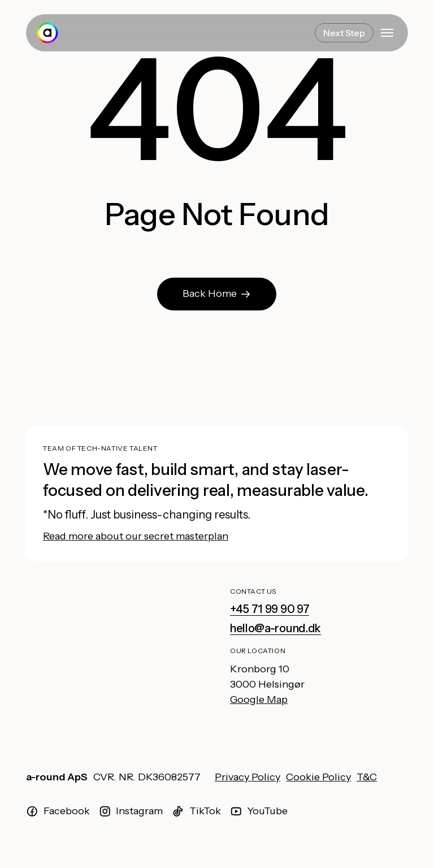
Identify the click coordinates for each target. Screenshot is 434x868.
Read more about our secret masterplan (136, 536)
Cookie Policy (318, 777)
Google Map (259, 699)
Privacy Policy (248, 777)
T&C (367, 777)
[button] (387, 33)
